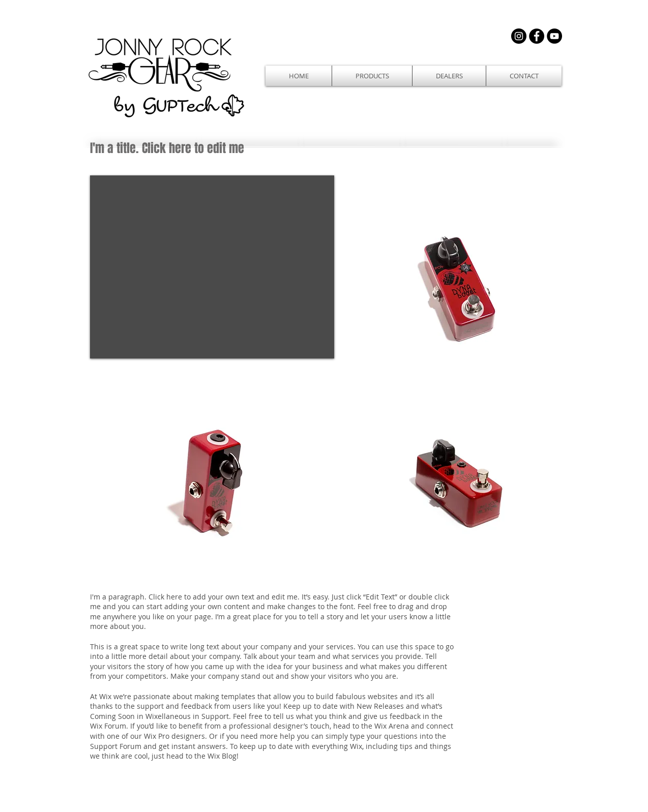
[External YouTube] (212, 267)
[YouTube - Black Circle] (554, 36)
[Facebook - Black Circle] (537, 36)
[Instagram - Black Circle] (519, 36)
